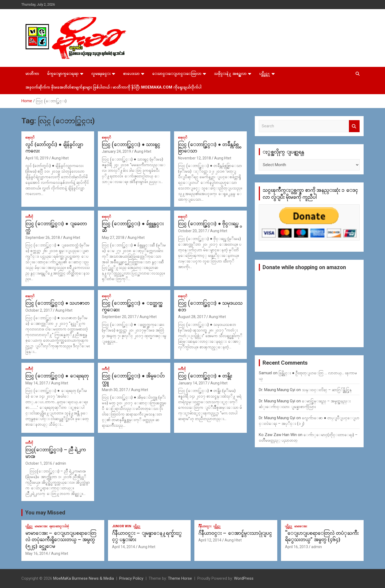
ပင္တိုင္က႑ (265, 74)
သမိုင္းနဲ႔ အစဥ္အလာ (230, 74)
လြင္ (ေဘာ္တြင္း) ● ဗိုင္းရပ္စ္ (208, 224)
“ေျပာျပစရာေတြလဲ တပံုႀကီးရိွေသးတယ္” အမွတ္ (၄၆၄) (322, 536)
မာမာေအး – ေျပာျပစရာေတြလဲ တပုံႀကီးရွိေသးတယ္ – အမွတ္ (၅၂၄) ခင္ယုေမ (61, 540)
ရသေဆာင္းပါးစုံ (59, 526)
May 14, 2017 (37, 383)
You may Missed (45, 513)
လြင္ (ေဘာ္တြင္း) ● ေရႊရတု (57, 376)
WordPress (244, 578)
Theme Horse (180, 578)
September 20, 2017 (119, 317)
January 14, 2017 (193, 383)
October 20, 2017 (192, 231)
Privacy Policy (131, 578)
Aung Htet (60, 158)
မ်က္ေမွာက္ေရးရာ (63, 74)
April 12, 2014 (210, 540)
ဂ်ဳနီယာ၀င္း (205, 526)
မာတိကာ (32, 74)
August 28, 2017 (192, 317)
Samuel (265, 373)
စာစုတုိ (30, 138)
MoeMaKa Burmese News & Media (84, 578)
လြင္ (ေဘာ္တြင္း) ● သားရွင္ (131, 144)
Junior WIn (122, 526)
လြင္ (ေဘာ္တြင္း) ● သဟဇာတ (57, 303)
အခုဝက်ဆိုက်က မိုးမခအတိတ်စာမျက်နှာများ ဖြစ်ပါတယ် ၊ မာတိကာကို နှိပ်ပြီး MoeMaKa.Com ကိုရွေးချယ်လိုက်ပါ (113, 87)
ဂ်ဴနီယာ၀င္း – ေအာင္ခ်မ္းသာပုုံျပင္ (235, 533)
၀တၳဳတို (29, 217)
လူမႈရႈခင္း (101, 74)
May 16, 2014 (37, 553)
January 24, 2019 (116, 151)
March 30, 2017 (115, 390)
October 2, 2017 (39, 310)
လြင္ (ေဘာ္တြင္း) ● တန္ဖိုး (205, 376)
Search (354, 126)
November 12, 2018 (195, 158)
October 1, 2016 (39, 463)
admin (61, 463)
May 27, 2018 (113, 238)
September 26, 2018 (43, 238)
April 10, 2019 (37, 158)
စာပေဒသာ (131, 74)
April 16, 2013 (297, 547)
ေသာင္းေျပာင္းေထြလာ (177, 74)
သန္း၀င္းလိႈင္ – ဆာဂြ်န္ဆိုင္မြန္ (327, 390)
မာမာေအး (41, 526)
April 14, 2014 (124, 547)
